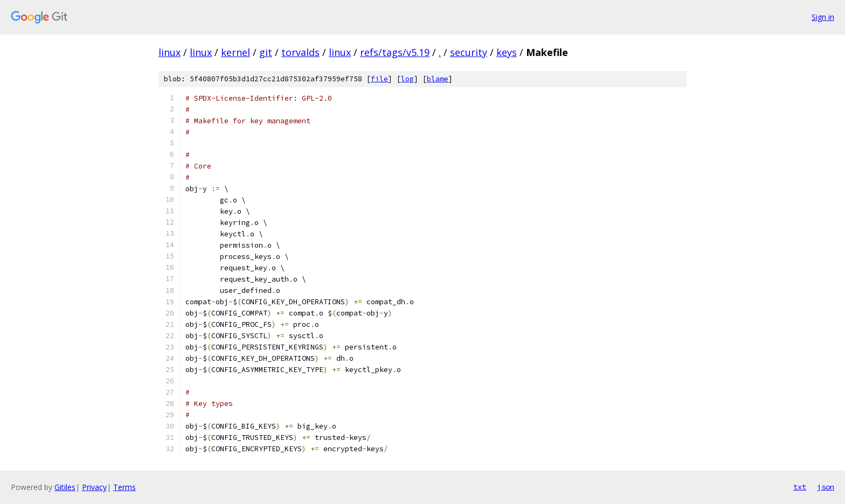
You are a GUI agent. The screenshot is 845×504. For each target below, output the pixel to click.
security (469, 52)
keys (507, 52)
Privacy (94, 487)
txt (800, 487)
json (826, 487)
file (379, 79)
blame (438, 79)
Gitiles (65, 487)
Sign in (823, 17)
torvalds (300, 52)
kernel (236, 52)
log (407, 79)
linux (169, 52)
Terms (124, 487)
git (266, 52)
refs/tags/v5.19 (395, 52)
